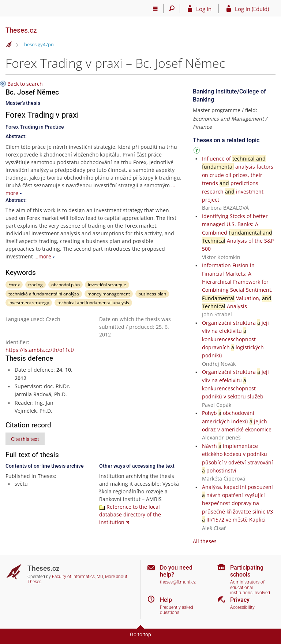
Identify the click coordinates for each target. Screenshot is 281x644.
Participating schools (247, 571)
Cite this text (25, 439)
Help (166, 600)
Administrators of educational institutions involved (250, 587)
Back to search (25, 84)
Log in (204, 9)
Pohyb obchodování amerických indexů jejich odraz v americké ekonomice (237, 421)
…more (43, 256)
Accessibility (242, 607)
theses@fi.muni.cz (178, 582)
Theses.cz (21, 30)
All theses (205, 541)
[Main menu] (155, 8)
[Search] (172, 8)
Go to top (140, 634)
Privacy (240, 600)
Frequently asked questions (177, 610)
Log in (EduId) (252, 9)
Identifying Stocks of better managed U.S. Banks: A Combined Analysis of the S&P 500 (238, 233)
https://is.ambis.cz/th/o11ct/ (40, 350)
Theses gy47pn (38, 44)
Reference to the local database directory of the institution (130, 514)
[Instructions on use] (198, 152)
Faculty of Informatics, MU (78, 577)
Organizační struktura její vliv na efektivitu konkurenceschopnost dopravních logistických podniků (235, 339)
